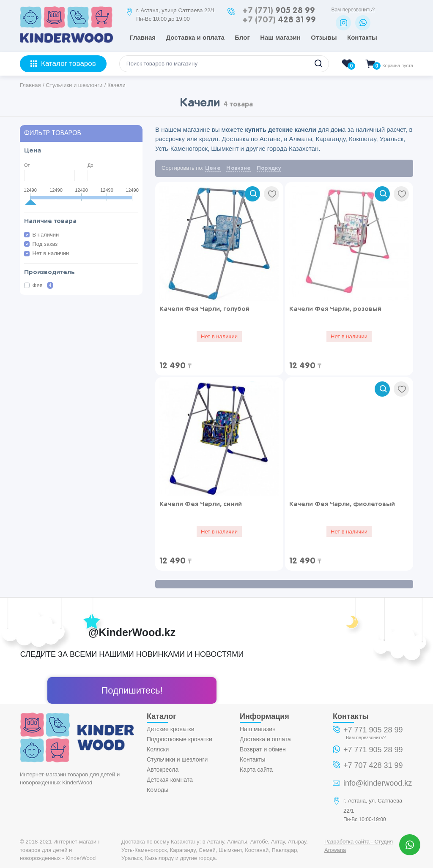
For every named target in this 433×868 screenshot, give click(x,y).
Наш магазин (280, 37)
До (90, 165)
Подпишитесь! (132, 690)
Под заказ (45, 244)
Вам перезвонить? (353, 10)
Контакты (362, 37)
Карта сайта (256, 770)
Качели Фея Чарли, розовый (335, 309)
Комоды (158, 790)
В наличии (46, 235)
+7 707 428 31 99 (373, 765)
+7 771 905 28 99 (373, 730)
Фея (43, 285)
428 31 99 (279, 20)
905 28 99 (279, 11)
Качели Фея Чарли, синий (201, 504)
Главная (143, 37)
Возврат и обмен (263, 749)
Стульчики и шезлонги (177, 759)
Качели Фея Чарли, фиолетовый (342, 504)
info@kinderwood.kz (378, 783)
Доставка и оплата (195, 37)
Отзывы (324, 37)
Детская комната (170, 780)
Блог (242, 37)
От (27, 165)
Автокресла (163, 770)
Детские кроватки (171, 729)
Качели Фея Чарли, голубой (204, 309)
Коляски (158, 749)
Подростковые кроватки (180, 739)
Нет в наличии (51, 253)
